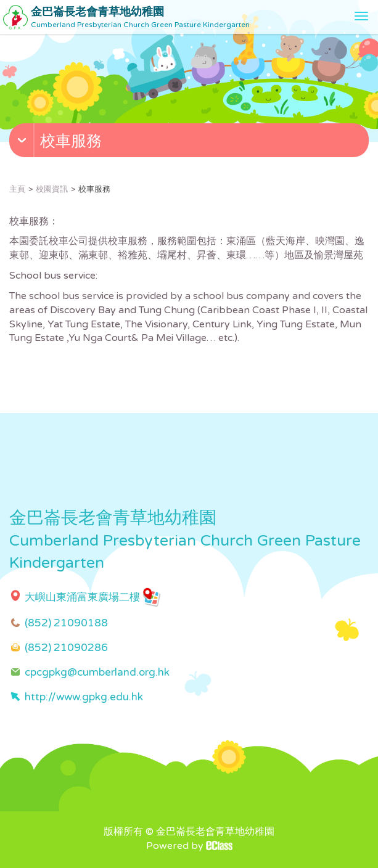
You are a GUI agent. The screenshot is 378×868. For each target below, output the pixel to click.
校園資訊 (52, 189)
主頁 (17, 189)
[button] (191, 143)
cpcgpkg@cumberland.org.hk (97, 672)
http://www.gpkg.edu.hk (84, 697)
